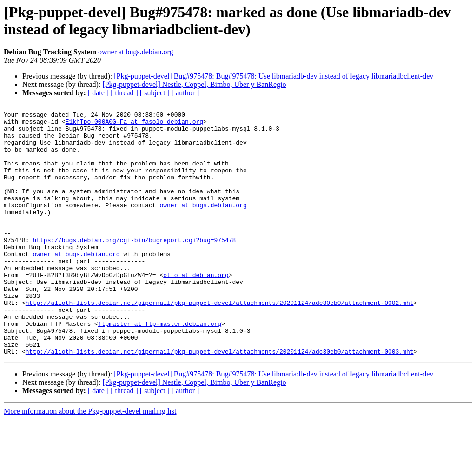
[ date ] (98, 93)
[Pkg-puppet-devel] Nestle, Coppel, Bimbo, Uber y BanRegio (194, 84)
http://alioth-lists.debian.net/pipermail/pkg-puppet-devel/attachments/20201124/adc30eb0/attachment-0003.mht (220, 400)
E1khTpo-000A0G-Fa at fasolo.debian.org (134, 124)
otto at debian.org (196, 308)
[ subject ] (155, 93)
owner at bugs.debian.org (136, 52)
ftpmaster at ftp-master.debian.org (160, 367)
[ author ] (185, 93)
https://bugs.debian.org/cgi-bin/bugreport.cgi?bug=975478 (134, 266)
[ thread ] (124, 93)
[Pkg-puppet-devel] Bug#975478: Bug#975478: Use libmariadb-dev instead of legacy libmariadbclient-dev (274, 76)
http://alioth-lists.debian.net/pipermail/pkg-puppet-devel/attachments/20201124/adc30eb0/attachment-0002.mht (220, 342)
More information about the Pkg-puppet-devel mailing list (90, 460)
